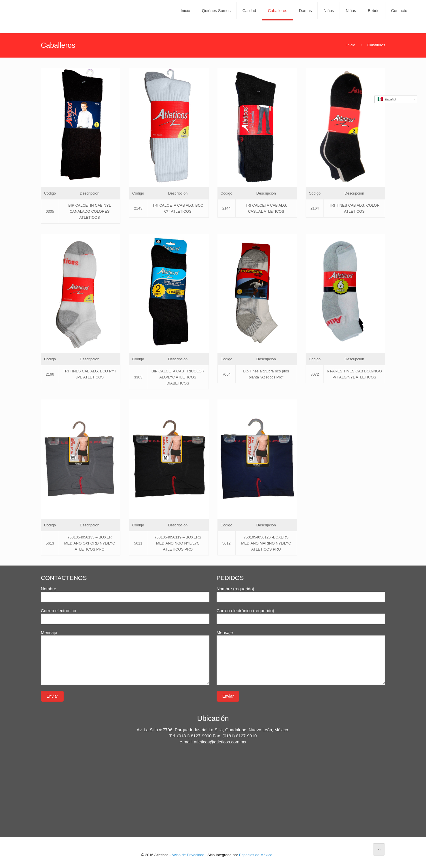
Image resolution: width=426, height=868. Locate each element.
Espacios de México (256, 855)
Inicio (351, 45)
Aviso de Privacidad (188, 855)
